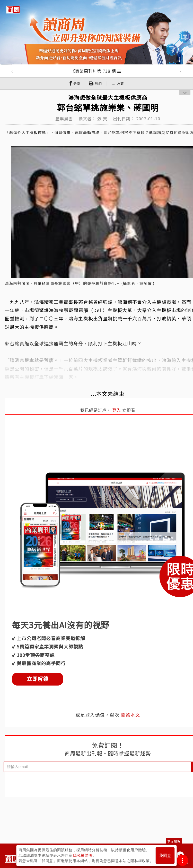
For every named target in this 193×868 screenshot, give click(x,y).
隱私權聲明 (83, 855)
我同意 (165, 856)
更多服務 (174, 842)
